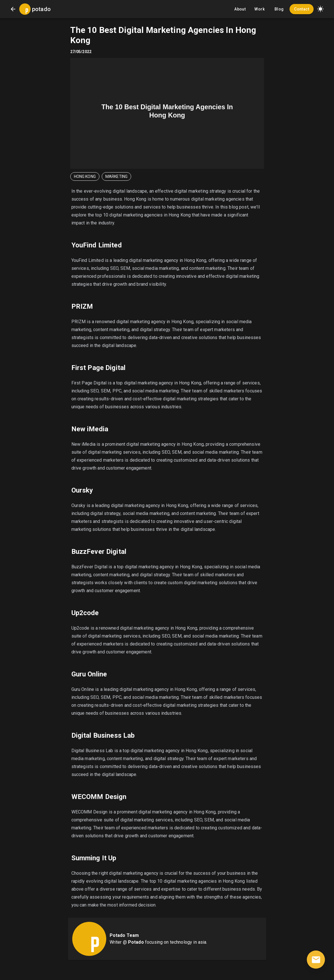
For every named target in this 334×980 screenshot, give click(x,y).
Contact (302, 9)
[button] (320, 9)
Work (259, 9)
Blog (279, 9)
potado (41, 9)
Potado (136, 942)
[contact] (316, 960)
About (240, 9)
